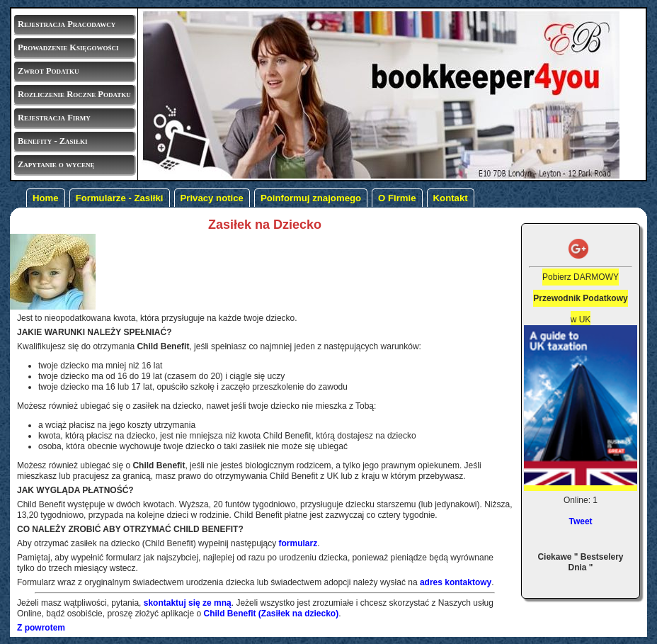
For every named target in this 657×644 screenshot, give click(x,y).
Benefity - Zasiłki (53, 141)
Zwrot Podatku (48, 71)
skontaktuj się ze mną (188, 603)
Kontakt (451, 198)
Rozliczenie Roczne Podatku (74, 94)
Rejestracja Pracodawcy (67, 24)
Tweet (580, 521)
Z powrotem (41, 628)
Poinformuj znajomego (311, 198)
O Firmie (397, 198)
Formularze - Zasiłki (120, 198)
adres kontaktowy (456, 582)
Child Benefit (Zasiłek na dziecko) (271, 614)
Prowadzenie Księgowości (68, 47)
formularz (298, 543)
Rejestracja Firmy (54, 118)
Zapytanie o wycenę (56, 164)
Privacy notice (212, 198)
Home (46, 198)
